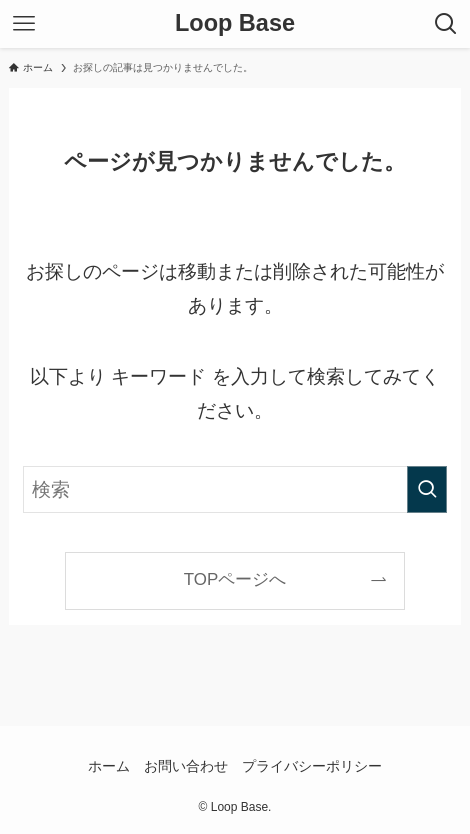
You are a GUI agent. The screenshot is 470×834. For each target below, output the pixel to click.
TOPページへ (235, 579)
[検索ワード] (234, 490)
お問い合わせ (186, 766)
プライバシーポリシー (312, 766)
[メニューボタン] (24, 24)
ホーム (109, 766)
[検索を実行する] (427, 490)
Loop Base (235, 24)
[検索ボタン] (446, 24)
